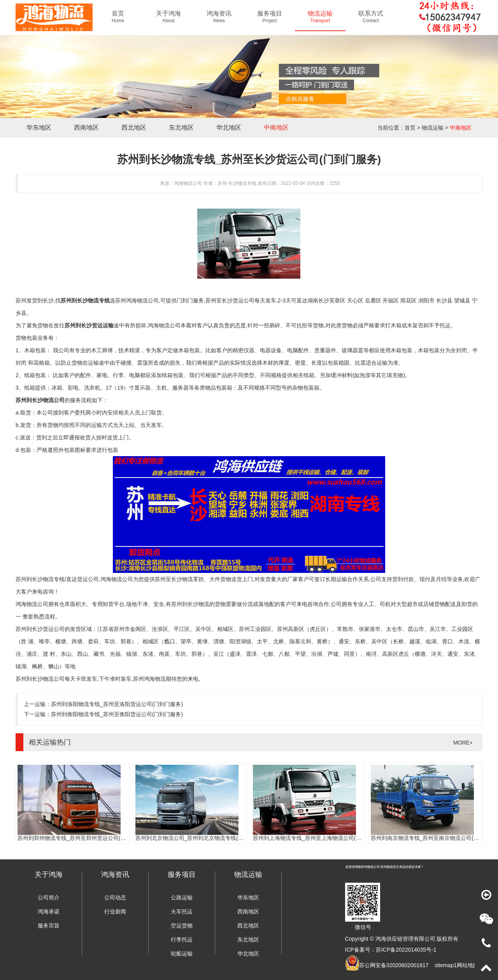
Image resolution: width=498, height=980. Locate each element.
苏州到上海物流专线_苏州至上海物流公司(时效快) (313, 838)
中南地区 (276, 127)
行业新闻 (115, 912)
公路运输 (182, 897)
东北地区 (181, 127)
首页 (410, 128)
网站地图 (468, 965)
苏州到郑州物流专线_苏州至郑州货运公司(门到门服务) (83, 838)
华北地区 (229, 127)
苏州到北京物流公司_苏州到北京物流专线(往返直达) (199, 838)
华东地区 (39, 127)
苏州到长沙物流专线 (85, 300)
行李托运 (182, 940)
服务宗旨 (49, 926)
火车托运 (182, 912)
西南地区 (86, 127)
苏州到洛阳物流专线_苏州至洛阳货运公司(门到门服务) (117, 704)
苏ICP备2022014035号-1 (406, 950)
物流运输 (433, 128)
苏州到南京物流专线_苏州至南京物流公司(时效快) (431, 838)
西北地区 (134, 127)
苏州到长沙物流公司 (40, 400)
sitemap (444, 965)
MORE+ (463, 743)
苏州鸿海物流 (149, 679)
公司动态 (115, 897)
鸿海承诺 (49, 912)
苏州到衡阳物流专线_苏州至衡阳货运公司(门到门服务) (117, 714)
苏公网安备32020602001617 (394, 965)
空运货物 (182, 926)
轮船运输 (182, 954)
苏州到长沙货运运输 (89, 325)
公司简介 (49, 897)
